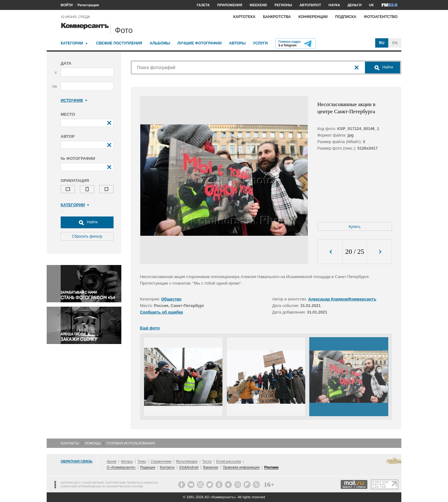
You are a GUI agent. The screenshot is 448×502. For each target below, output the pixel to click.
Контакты (70, 443)
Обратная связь (77, 461)
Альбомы (160, 43)
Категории (72, 43)
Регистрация (88, 5)
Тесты (207, 461)
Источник (74, 100)
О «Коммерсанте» (121, 467)
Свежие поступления (119, 43)
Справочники (161, 461)
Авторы (237, 43)
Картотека (245, 17)
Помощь (93, 443)
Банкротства (277, 17)
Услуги (260, 43)
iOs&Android (189, 467)
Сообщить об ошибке (161, 312)
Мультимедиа (187, 461)
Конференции (313, 17)
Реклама (271, 467)
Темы (142, 461)
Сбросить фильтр (87, 236)
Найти (87, 222)
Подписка (346, 17)
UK (371, 5)
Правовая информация (241, 467)
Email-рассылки (229, 461)
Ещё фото (150, 328)
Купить (355, 227)
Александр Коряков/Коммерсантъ (342, 299)
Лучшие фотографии (199, 43)
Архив (112, 461)
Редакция (147, 467)
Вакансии (211, 467)
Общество (171, 299)
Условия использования (131, 443)
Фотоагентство (381, 17)
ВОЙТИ (67, 5)
